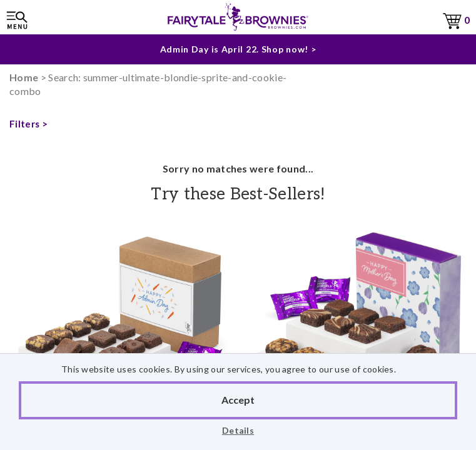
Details (238, 430)
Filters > (28, 124)
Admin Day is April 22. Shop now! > (238, 49)
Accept (238, 400)
